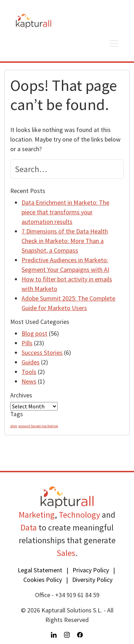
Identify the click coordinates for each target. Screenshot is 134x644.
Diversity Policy (92, 580)
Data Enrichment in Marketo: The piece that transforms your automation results (65, 212)
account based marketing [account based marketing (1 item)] (38, 426)
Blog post (34, 333)
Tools (29, 372)
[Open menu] (114, 43)
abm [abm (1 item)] (14, 426)
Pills (27, 343)
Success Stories (42, 353)
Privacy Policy (91, 570)
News (29, 381)
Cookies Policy (43, 580)
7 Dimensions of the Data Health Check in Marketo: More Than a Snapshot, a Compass (65, 241)
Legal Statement (40, 570)
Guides (31, 362)
